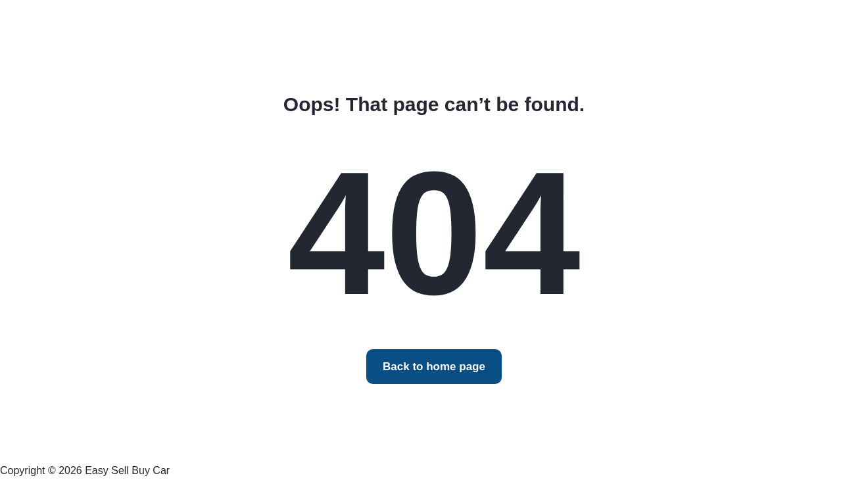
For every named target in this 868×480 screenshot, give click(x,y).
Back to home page (434, 367)
